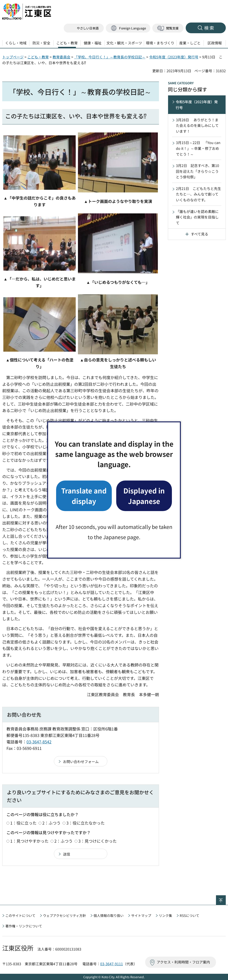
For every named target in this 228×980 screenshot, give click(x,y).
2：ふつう (51, 823)
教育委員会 (61, 57)
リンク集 (165, 915)
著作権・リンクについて (24, 926)
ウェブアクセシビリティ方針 (64, 915)
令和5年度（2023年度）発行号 (174, 57)
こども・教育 (38, 57)
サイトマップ (141, 915)
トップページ (13, 57)
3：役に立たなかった (85, 823)
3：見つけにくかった (98, 841)
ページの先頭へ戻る (226, 898)
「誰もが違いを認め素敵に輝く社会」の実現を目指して (197, 217)
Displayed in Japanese (144, 496)
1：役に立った (23, 823)
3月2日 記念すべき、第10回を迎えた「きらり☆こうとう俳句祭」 (197, 171)
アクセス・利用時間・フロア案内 (183, 962)
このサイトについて (20, 915)
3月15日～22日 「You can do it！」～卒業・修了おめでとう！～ (198, 148)
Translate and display (84, 496)
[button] (128, 28)
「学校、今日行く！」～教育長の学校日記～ (110, 57)
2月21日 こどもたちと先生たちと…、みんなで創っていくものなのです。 (198, 194)
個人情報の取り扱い (109, 915)
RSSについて (189, 915)
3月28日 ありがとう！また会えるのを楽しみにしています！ (197, 125)
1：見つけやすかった (29, 841)
